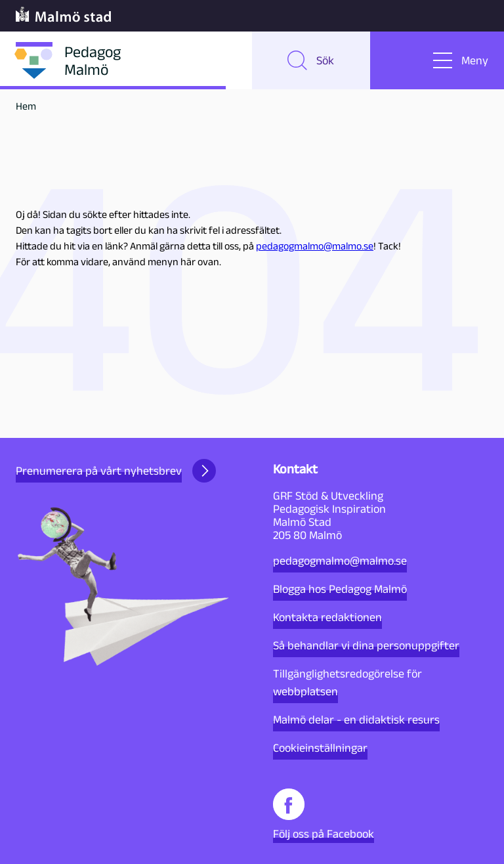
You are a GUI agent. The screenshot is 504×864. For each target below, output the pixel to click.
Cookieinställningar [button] (320, 748)
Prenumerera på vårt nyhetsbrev (116, 471)
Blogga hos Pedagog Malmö (340, 589)
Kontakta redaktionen (327, 617)
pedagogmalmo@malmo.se (315, 246)
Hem (26, 106)
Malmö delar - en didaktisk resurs (356, 720)
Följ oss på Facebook (324, 814)
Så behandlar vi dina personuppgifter (366, 645)
